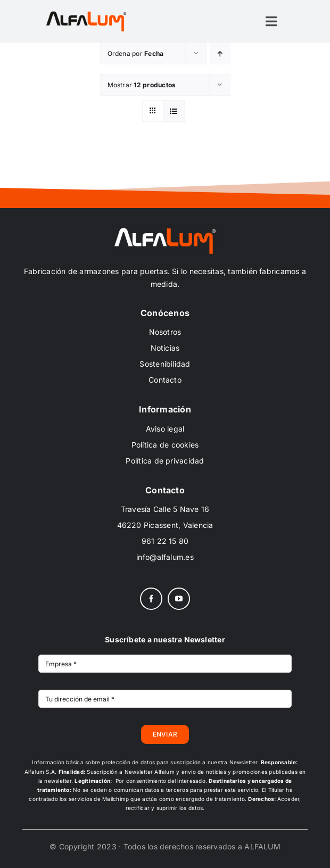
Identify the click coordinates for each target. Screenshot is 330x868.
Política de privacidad (165, 461)
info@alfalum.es (165, 557)
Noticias (165, 348)
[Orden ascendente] (220, 53)
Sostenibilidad (165, 364)
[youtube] (179, 599)
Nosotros (165, 332)
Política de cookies (165, 445)
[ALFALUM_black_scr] (86, 13)
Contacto (165, 380)
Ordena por (136, 53)
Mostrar (142, 85)
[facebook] (151, 599)
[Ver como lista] (174, 111)
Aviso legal (165, 429)
